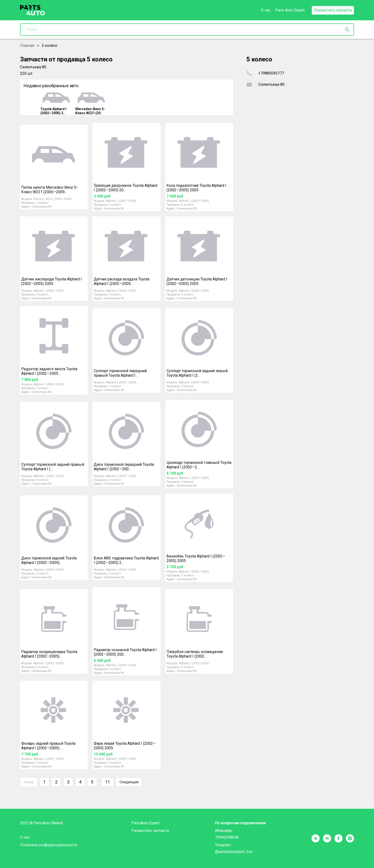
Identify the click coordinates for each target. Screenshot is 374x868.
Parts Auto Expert (290, 10)
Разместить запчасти (150, 831)
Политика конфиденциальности (49, 845)
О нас (266, 10)
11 (108, 782)
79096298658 (227, 837)
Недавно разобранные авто (51, 86)
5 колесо (42, 203)
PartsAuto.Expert (145, 823)
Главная (27, 46)
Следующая (129, 782)
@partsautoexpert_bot (234, 852)
